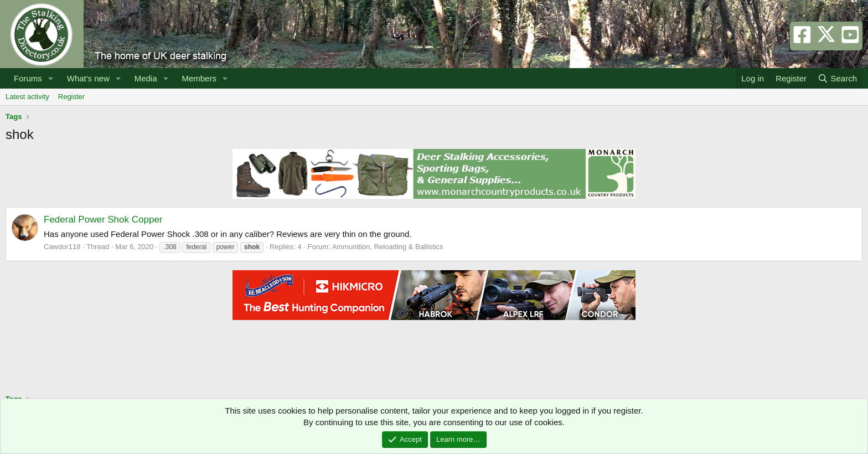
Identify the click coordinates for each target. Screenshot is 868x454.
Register (71, 97)
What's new (88, 78)
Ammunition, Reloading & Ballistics (388, 247)
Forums (28, 78)
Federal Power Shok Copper (103, 220)
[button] (51, 78)
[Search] (837, 78)
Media (146, 78)
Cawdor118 (62, 247)
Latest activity (27, 97)
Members (199, 78)
